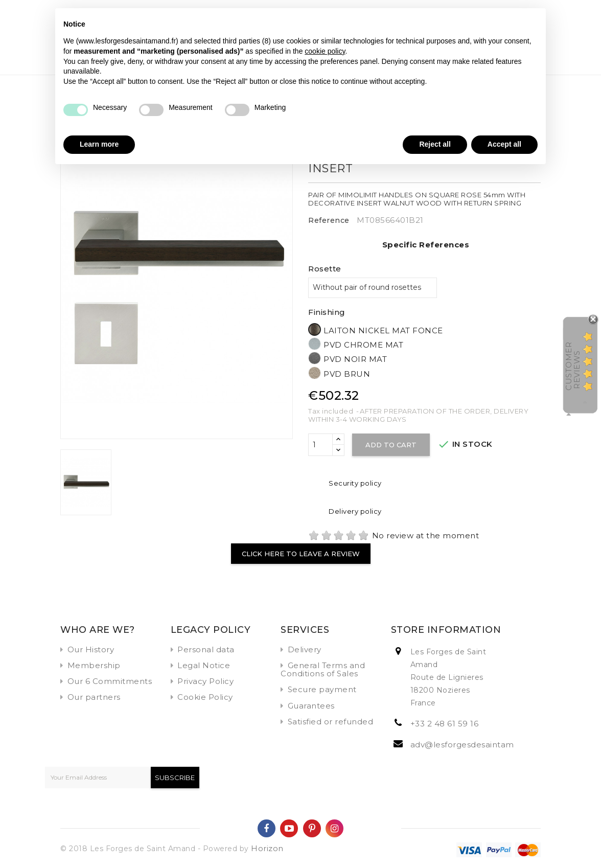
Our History (91, 649)
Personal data (206, 649)
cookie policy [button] (325, 51)
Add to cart (391, 445)
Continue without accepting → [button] (487, 21)
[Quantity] (320, 445)
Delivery (305, 649)
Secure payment (322, 689)
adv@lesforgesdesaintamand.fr (474, 745)
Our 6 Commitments (110, 681)
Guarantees (311, 706)
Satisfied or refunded (331, 722)
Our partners (94, 697)
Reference (329, 220)
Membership (94, 665)
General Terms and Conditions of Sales (323, 669)
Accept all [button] (504, 144)
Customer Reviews (573, 366)
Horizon (267, 848)
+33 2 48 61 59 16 (445, 724)
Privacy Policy (205, 681)
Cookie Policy (205, 697)
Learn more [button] (99, 144)
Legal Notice (204, 665)
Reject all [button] (435, 144)
